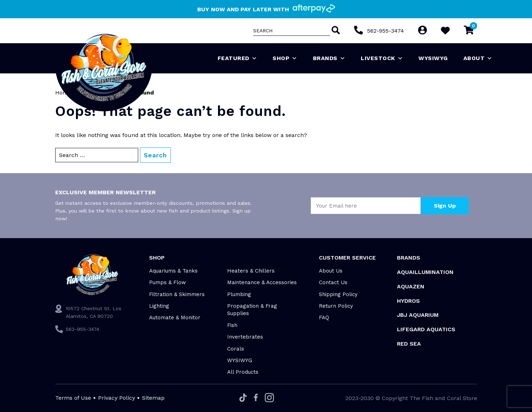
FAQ (324, 318)
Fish (232, 325)
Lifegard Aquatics (426, 329)
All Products (243, 372)
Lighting (159, 306)
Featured (238, 58)
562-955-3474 (386, 31)
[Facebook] (256, 398)
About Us (331, 271)
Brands (329, 58)
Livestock (382, 58)
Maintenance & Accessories (262, 282)
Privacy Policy (117, 398)
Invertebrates (245, 337)
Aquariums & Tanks (173, 271)
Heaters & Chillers (251, 271)
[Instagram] (269, 398)
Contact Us (333, 282)
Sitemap (153, 398)
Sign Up (445, 206)
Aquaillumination (425, 272)
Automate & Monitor (175, 318)
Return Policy (336, 306)
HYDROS (408, 301)
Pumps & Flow (168, 282)
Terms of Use (73, 398)
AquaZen (411, 286)
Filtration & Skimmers (177, 294)
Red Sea (409, 344)
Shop (285, 58)
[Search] (335, 31)
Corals (236, 349)
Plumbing (239, 294)
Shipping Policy (338, 294)
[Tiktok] (243, 398)
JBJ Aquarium (418, 315)
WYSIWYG (433, 58)
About (478, 58)
